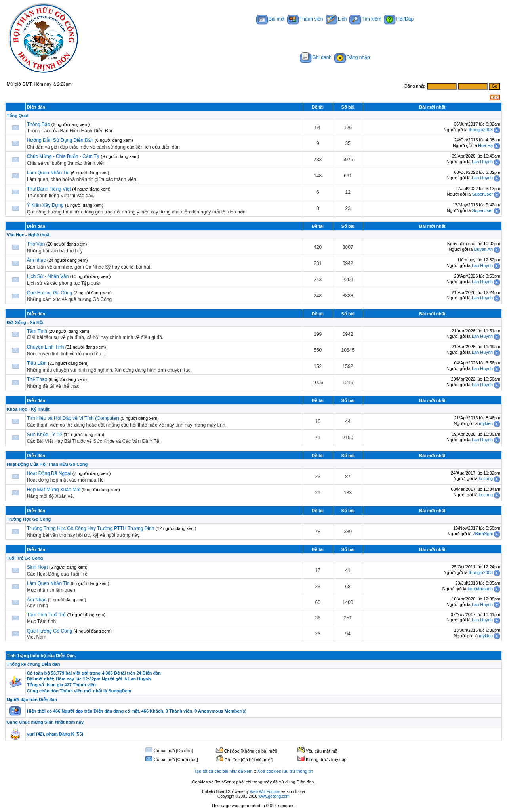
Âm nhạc (37, 260)
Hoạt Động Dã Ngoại (49, 473)
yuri (31, 734)
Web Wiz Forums (265, 792)
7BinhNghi (483, 534)
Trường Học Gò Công (29, 519)
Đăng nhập (352, 57)
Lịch (336, 19)
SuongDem (120, 691)
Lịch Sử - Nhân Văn (48, 276)
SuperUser (483, 194)
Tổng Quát (18, 116)
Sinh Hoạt (38, 567)
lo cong (486, 478)
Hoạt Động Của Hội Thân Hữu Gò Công (47, 464)
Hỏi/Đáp (399, 19)
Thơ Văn (36, 244)
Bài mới (270, 19)
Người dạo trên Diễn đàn (32, 700)
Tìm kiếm (365, 19)
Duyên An (483, 249)
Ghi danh (316, 57)
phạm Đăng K (60, 734)
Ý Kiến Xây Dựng (46, 205)
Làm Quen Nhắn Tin (48, 173)
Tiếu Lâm (37, 363)
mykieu (486, 423)
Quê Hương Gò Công (50, 293)
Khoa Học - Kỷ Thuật (28, 409)
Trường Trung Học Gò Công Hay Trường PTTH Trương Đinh (91, 528)
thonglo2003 (481, 130)
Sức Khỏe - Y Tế (45, 435)
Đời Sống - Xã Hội (25, 322)
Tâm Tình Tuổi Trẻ (46, 615)
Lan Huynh (482, 162)
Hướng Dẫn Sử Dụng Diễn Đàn (60, 140)
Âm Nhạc (37, 600)
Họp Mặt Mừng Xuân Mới (54, 490)
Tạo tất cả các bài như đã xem (223, 771)
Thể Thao (37, 379)
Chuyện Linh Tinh (46, 347)
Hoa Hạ (485, 145)
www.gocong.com (274, 796)
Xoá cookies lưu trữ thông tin (285, 771)
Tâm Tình (37, 331)
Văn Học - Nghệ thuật (29, 235)
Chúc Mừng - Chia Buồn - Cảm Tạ (63, 156)
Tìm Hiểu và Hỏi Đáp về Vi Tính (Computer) (73, 418)
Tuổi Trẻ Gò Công (25, 558)
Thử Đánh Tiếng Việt (49, 189)
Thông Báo (39, 124)
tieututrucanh (480, 589)
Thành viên (305, 19)
